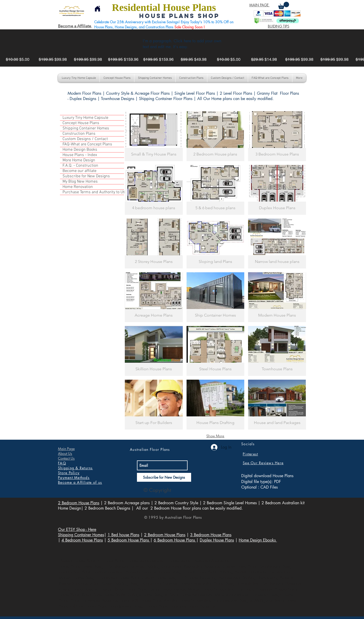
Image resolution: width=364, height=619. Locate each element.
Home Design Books (80, 150)
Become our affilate (79, 171)
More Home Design (79, 160)
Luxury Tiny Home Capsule (85, 118)
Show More (215, 436)
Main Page (66, 449)
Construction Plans (79, 134)
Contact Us (66, 458)
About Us (65, 453)
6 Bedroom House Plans (175, 540)
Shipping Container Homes (86, 128)
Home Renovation (78, 187)
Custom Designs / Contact (85, 139)
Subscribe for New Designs (86, 176)
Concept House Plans (81, 123)
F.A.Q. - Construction (80, 166)
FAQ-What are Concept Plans (87, 144)
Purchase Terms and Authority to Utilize (93, 192)
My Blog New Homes (80, 182)
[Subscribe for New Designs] (164, 477)
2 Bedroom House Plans (79, 503)
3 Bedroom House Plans (211, 535)
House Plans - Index (80, 155)
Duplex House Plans (217, 540)
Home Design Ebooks (258, 540)
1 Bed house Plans (123, 535)
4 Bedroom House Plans (82, 540)
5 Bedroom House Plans (129, 540)
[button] (284, 5)
